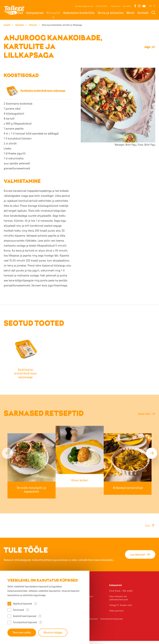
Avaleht (7, 25)
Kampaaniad (35, 13)
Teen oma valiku (22, 632)
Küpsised (94, 622)
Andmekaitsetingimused (112, 622)
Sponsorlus (116, 6)
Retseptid (53, 13)
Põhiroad (34, 25)
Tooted (19, 13)
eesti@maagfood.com (84, 6)
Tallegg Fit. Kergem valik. (121, 608)
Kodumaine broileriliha (79, 13)
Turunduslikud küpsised (25, 622)
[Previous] (7, 455)
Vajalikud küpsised (22, 604)
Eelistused (18, 610)
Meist (131, 13)
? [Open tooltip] (36, 604)
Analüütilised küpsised (25, 616)
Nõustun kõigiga (53, 632)
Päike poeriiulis (117, 614)
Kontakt (143, 13)
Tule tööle (126, 6)
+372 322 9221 (101, 6)
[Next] (152, 455)
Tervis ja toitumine (111, 13)
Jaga (147, 47)
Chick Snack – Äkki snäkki (122, 594)
